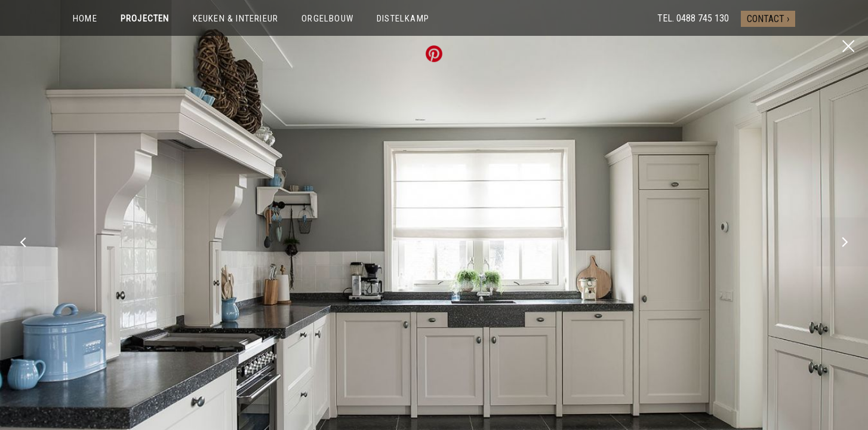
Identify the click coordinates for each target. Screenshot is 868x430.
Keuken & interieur (236, 19)
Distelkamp (403, 19)
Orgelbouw (327, 19)
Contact (766, 19)
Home (85, 19)
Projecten (145, 19)
